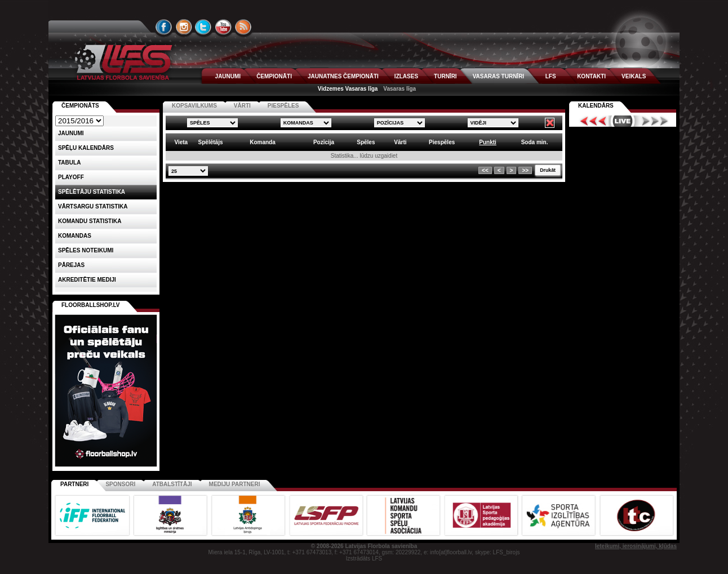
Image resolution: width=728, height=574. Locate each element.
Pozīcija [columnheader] (324, 142)
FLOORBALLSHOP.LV (91, 305)
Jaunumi (71, 133)
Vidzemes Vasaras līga (348, 89)
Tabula (69, 163)
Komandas (75, 236)
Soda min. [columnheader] (535, 142)
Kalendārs (596, 106)
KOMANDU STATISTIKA (90, 221)
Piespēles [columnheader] (442, 142)
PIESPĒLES (283, 106)
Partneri (74, 484)
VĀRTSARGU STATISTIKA (93, 206)
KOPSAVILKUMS (194, 106)
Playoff (71, 177)
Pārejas (71, 265)
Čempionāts (80, 106)
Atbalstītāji (172, 484)
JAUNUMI (228, 76)
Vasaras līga (399, 89)
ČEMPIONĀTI (274, 76)
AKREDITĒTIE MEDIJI (87, 280)
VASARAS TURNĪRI (498, 76)
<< (485, 170)
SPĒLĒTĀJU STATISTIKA (92, 192)
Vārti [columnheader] (400, 142)
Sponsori (120, 484)
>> (525, 170)
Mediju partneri (235, 484)
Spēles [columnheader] (366, 142)
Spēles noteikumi (86, 250)
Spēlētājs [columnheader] (211, 142)
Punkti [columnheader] (488, 142)
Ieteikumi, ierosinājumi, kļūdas (636, 546)
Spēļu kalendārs (86, 148)
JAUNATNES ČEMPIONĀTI (343, 76)
